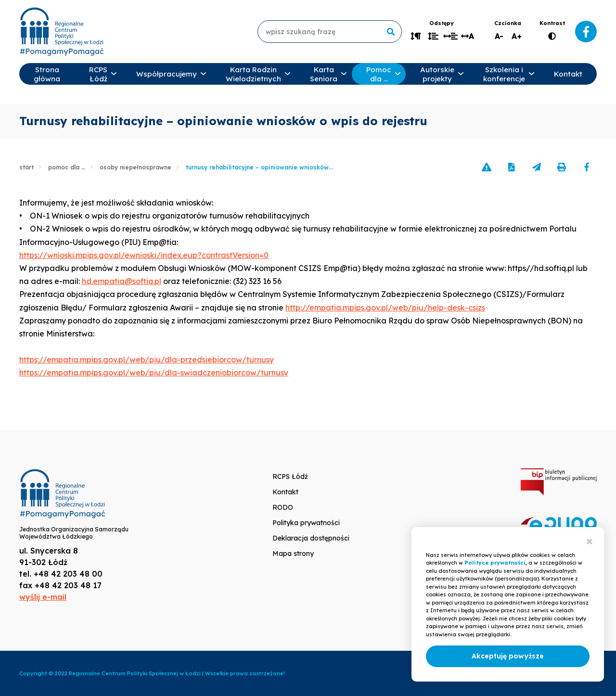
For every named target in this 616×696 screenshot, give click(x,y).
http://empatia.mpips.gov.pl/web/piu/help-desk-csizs (385, 308)
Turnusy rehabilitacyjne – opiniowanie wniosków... (259, 167)
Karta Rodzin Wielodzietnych (253, 74)
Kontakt (568, 74)
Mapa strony (293, 554)
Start (26, 167)
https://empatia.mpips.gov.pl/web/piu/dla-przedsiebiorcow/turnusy (147, 360)
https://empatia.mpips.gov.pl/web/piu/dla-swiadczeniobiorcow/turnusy (154, 373)
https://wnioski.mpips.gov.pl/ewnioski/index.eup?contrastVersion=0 (144, 255)
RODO (283, 507)
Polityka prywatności (306, 523)
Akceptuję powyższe (508, 656)
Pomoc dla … (379, 74)
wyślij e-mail (43, 597)
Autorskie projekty (437, 74)
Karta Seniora (324, 74)
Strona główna (47, 74)
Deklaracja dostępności (311, 538)
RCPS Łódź (98, 74)
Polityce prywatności (495, 563)
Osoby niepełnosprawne (135, 167)
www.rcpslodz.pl (62, 32)
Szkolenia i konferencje (504, 74)
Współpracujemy (167, 74)
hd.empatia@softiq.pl (122, 281)
